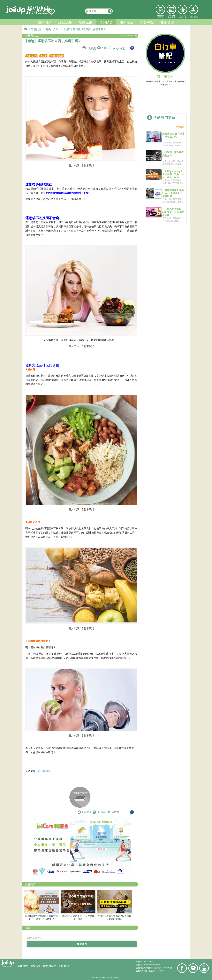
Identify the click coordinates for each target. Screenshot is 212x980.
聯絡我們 (64, 966)
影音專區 (147, 22)
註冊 (196, 17)
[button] (110, 11)
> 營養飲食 (35, 29)
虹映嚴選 (171, 9)
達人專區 (126, 22)
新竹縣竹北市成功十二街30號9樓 (159, 968)
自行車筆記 (44, 771)
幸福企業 (182, 9)
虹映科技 (101, 978)
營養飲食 (106, 22)
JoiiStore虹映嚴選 (172, 16)
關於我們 (23, 966)
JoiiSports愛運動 (161, 16)
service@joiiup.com (153, 965)
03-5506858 (150, 962)
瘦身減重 (86, 22)
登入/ (192, 17)
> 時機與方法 (51, 29)
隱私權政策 (50, 966)
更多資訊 (167, 22)
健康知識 (45, 22)
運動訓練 (65, 22)
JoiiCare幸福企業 (183, 16)
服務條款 (35, 966)
